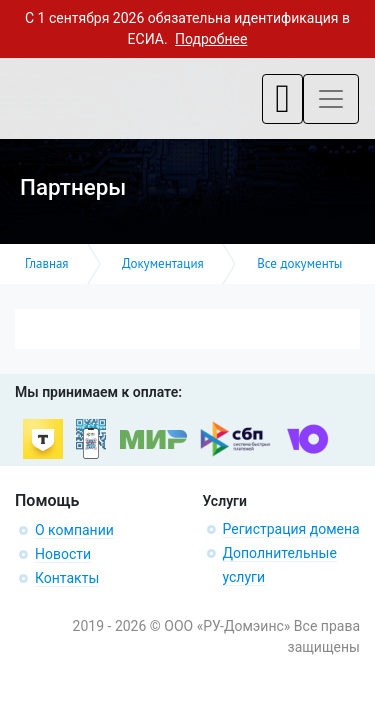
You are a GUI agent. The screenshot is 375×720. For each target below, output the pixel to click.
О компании (74, 530)
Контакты (67, 578)
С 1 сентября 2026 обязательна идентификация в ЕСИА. (187, 28)
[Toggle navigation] (282, 99)
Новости (63, 554)
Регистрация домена (291, 529)
